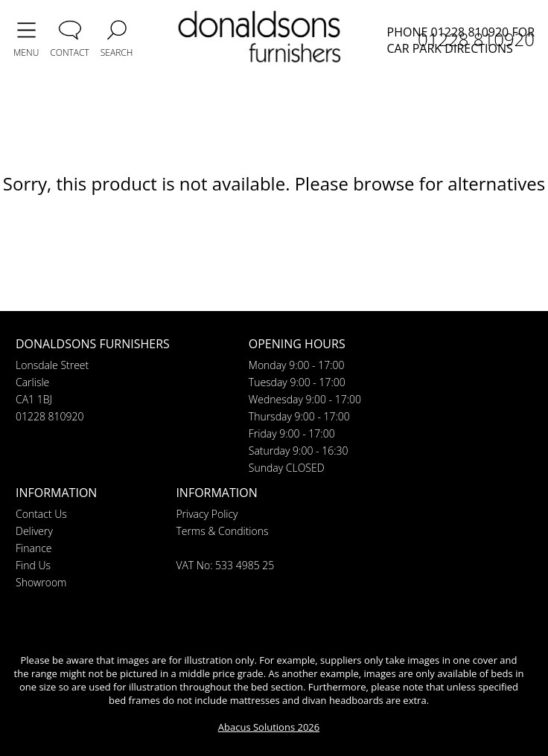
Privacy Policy (207, 514)
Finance (34, 548)
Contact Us (41, 514)
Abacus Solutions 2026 (269, 727)
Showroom (41, 582)
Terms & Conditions (222, 531)
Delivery (34, 531)
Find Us (33, 565)
